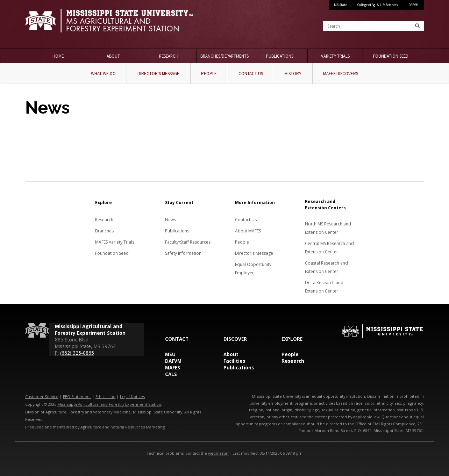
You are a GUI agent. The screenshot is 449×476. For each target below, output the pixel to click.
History (293, 74)
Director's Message (158, 74)
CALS (171, 374)
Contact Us (251, 74)
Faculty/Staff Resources (188, 242)
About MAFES (248, 231)
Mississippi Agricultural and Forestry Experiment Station (109, 404)
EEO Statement (77, 396)
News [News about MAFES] (170, 220)
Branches (104, 231)
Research (169, 56)
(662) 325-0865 (77, 353)
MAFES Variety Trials (115, 242)
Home (58, 56)
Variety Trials (335, 56)
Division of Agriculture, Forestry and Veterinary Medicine (78, 412)
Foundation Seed (391, 56)
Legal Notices (132, 396)
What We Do (103, 74)
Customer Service (42, 396)
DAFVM (414, 5)
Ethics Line (105, 396)
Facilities (234, 361)
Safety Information (183, 253)
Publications (280, 56)
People (209, 74)
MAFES (173, 367)
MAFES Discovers (341, 74)
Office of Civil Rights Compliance (385, 424)
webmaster (219, 453)
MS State (340, 5)
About (113, 56)
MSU (170, 354)
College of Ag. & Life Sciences (378, 5)
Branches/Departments (224, 56)
